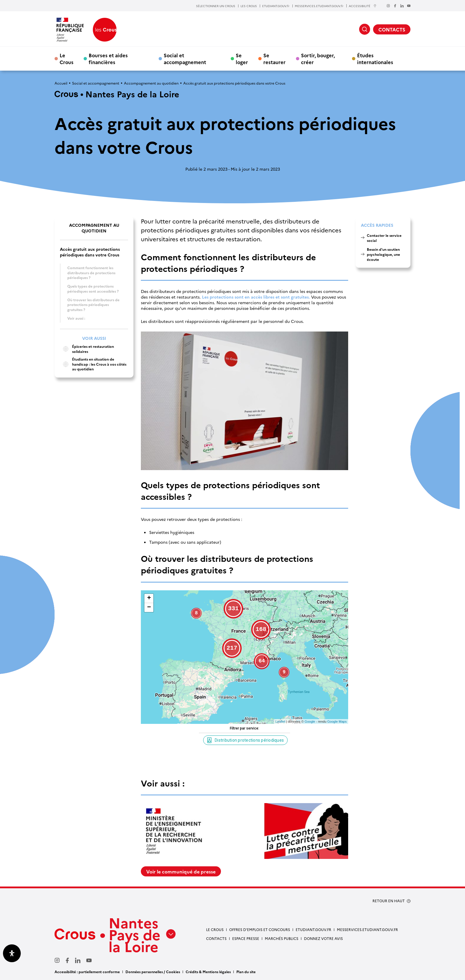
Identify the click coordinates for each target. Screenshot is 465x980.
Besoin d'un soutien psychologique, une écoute (383, 254)
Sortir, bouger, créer (318, 58)
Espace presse (246, 938)
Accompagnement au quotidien (151, 83)
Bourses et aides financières (108, 58)
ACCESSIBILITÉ (363, 6)
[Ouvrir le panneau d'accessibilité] (12, 953)
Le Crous (67, 58)
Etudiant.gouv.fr (313, 929)
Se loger (242, 58)
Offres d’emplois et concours (260, 929)
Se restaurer (274, 58)
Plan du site (246, 972)
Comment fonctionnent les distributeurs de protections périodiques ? (91, 272)
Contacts (216, 938)
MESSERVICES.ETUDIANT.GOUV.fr (319, 6)
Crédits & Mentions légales (208, 972)
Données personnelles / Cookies (153, 972)
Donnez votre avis (323, 938)
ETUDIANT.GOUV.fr (276, 6)
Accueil (61, 83)
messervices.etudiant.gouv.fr (367, 929)
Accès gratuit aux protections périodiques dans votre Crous (90, 252)
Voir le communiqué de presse (181, 871)
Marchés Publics (282, 938)
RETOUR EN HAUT (389, 901)
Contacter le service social (384, 238)
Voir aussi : (76, 318)
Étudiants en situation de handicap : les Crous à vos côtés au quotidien (93, 364)
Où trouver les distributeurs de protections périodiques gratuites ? (93, 305)
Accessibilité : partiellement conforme (87, 972)
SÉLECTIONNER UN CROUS (216, 6)
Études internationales (375, 58)
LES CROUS (249, 6)
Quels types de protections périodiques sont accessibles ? (93, 288)
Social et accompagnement (185, 58)
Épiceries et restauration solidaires (87, 349)
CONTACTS (392, 29)
